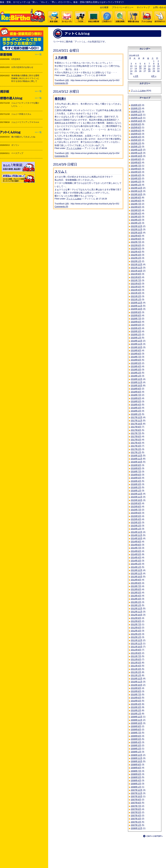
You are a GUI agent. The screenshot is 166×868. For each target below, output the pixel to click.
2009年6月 (136, 736)
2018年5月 (136, 401)
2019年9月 (136, 350)
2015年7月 (136, 510)
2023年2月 (136, 220)
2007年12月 (137, 790)
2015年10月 (137, 500)
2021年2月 (136, 296)
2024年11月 (137, 153)
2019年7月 (136, 357)
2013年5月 (136, 592)
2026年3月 (136, 105)
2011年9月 (136, 650)
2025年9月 (136, 124)
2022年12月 (137, 226)
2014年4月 (136, 557)
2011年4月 (136, 666)
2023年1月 (136, 223)
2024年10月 (137, 156)
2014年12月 (137, 532)
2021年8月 (136, 277)
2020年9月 (136, 312)
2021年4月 (136, 290)
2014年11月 (137, 535)
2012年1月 (136, 637)
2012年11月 (137, 612)
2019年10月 (137, 347)
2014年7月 (136, 548)
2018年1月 (136, 414)
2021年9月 (136, 274)
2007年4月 (136, 815)
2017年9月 (136, 427)
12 (140, 66)
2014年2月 (136, 564)
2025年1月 (136, 147)
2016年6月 (136, 475)
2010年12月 (137, 678)
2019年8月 (136, 354)
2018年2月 (136, 411)
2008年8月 (136, 768)
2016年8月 (136, 468)
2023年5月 (136, 210)
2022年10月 (137, 233)
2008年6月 (136, 774)
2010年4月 (136, 704)
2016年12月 (137, 456)
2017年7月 (136, 433)
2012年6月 (136, 628)
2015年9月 (136, 503)
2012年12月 (137, 608)
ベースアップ (17, 153)
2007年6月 (136, 809)
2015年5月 (136, 516)
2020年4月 (136, 328)
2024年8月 (136, 162)
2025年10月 (137, 121)
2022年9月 (136, 236)
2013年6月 (136, 589)
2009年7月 (136, 733)
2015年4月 (136, 519)
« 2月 (136, 76)
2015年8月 (136, 506)
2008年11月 (137, 758)
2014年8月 (136, 545)
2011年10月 (137, 647)
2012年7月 (136, 624)
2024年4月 (136, 175)
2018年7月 (136, 395)
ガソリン (15, 145)
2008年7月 (136, 771)
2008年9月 (136, 764)
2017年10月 (137, 424)
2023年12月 (137, 188)
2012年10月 (137, 615)
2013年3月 (136, 599)
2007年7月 (136, 806)
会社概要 (104, 7)
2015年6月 (136, 513)
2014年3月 (136, 561)
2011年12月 (137, 640)
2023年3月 (136, 217)
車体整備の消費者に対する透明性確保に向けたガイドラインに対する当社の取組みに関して (25, 78)
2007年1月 (136, 825)
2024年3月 (136, 178)
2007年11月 (137, 793)
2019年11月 (137, 344)
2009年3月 (136, 745)
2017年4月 (136, 443)
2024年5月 (136, 172)
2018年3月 (136, 408)
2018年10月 (137, 385)
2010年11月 (137, 682)
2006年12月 (137, 828)
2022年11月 (137, 229)
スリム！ (61, 172)
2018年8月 (136, 392)
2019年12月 (137, 341)
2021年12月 (137, 264)
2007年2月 (136, 822)
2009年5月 (136, 739)
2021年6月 (136, 283)
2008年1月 (136, 787)
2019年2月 (136, 373)
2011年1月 (136, 675)
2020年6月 (136, 322)
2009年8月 (136, 729)
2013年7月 (136, 586)
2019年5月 (136, 363)
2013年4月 (136, 596)
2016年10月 (137, 462)
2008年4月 (136, 780)
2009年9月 (136, 726)
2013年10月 (137, 577)
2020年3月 (136, 331)
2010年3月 (136, 707)
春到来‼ (60, 99)
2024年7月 (136, 166)
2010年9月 (136, 688)
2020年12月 (137, 303)
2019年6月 (136, 360)
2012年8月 (136, 621)
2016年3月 (136, 484)
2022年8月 (136, 239)
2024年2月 (136, 182)
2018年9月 (136, 389)
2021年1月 (136, 299)
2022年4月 (136, 252)
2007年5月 (136, 812)
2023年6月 (136, 207)
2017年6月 (136, 436)
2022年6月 (136, 245)
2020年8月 (136, 315)
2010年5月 (136, 701)
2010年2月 (136, 710)
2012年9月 (136, 618)
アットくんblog (74, 75)
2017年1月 (136, 452)
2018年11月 (137, 382)
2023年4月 (136, 213)
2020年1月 (136, 338)
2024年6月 (136, 169)
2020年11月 (137, 306)
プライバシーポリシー (123, 7)
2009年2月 (136, 749)
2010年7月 (136, 694)
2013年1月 (136, 605)
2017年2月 (136, 449)
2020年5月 (136, 325)
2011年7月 (136, 656)
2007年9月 (136, 800)
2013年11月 (137, 573)
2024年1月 (136, 185)
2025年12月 (137, 115)
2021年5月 (136, 287)
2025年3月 (136, 140)
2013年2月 (136, 602)
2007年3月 (136, 819)
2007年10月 (137, 796)
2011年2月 (136, 672)
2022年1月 (136, 261)
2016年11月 (137, 459)
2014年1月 (136, 567)
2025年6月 (136, 131)
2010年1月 (136, 714)
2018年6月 (136, 398)
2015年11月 (137, 497)
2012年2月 (136, 634)
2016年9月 (136, 465)
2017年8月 (136, 430)
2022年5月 (136, 248)
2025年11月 (137, 118)
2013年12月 (137, 570)
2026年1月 (136, 111)
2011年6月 (136, 659)
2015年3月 (136, 522)
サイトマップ (143, 7)
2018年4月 (136, 405)
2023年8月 (136, 201)
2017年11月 (137, 420)
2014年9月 (136, 542)
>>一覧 (38, 54)
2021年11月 (137, 268)
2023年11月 (137, 191)
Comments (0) (61, 83)
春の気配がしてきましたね (23, 137)
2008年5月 (136, 777)
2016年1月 (136, 491)
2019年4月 (136, 366)
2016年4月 (136, 481)
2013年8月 (136, 583)
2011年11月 (137, 643)
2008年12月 (137, 755)
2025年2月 (136, 143)
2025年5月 (136, 134)
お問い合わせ (160, 7)
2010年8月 (136, 691)
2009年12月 (137, 717)
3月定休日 (16, 59)
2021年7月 (136, 280)
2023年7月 (136, 204)
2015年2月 (136, 526)
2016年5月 (136, 478)
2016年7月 (136, 471)
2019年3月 (136, 369)
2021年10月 (137, 271)
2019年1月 (136, 376)
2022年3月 (136, 255)
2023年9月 (136, 197)
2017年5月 (136, 440)
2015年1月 (136, 529)
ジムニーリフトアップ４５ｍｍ (25, 122)
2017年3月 (136, 446)
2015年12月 (137, 494)
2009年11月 (137, 720)
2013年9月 (136, 580)
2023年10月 (137, 194)
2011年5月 (136, 663)
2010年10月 (137, 685)
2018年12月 (137, 379)
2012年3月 (136, 631)
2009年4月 (136, 742)
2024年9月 (136, 159)
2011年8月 (136, 653)
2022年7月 (136, 242)
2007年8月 (136, 803)
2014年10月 (137, 538)
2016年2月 (136, 487)
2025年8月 (136, 127)
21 (149, 69)
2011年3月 (136, 669)
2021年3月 (136, 293)
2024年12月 (137, 150)
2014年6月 (136, 551)
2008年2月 (136, 784)
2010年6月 (136, 698)
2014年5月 (136, 554)
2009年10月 (137, 723)
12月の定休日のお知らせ (22, 67)
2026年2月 (136, 108)
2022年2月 (136, 258)
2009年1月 (136, 752)
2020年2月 (136, 334)
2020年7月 (136, 319)
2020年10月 (137, 309)
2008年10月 (137, 761)
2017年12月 (137, 417)
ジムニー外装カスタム (21, 114)
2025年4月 (136, 137)
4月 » (154, 76)
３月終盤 (61, 58)
